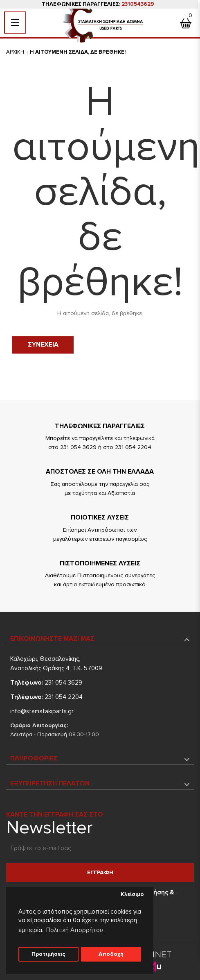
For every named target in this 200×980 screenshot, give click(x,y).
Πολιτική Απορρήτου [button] (75, 930)
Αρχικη (15, 52)
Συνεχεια (43, 345)
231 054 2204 (46, 697)
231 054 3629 (46, 683)
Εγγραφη (100, 872)
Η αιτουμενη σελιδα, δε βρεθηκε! (78, 52)
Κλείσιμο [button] (132, 894)
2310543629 (138, 4)
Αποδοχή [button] (111, 954)
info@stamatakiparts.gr (42, 711)
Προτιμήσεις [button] (48, 954)
